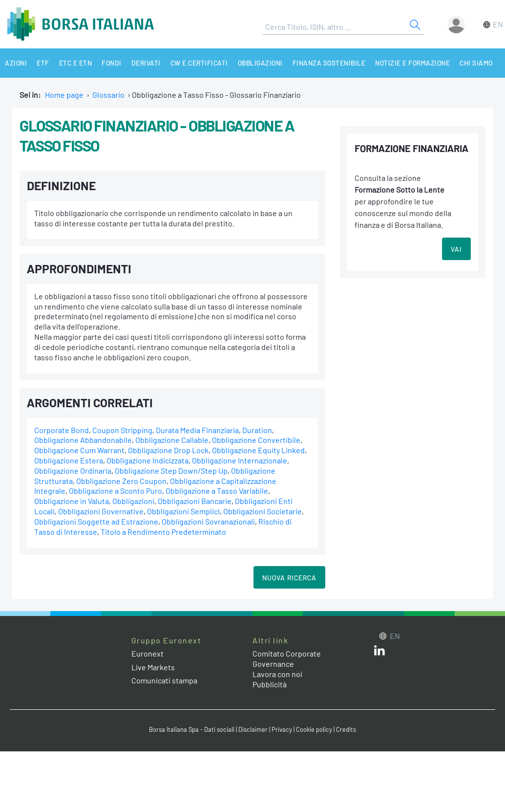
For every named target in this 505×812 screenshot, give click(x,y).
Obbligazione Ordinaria (73, 471)
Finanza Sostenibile (329, 63)
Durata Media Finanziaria (197, 430)
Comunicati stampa (164, 680)
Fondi (112, 63)
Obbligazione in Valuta (72, 501)
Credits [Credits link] (346, 729)
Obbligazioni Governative (101, 511)
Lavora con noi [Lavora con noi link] (277, 674)
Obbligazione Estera (69, 460)
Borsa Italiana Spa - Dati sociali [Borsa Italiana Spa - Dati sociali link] (192, 729)
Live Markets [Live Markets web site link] (153, 667)
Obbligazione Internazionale (240, 460)
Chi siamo (476, 63)
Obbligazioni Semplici (183, 511)
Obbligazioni (260, 63)
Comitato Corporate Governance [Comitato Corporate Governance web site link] (287, 658)
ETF (43, 63)
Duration (257, 430)
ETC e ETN (76, 63)
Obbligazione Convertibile (256, 440)
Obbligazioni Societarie (263, 511)
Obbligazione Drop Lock (168, 450)
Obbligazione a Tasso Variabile (217, 491)
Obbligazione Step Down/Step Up (171, 471)
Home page (64, 95)
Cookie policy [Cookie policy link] (314, 729)
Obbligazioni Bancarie (195, 501)
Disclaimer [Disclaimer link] (253, 729)
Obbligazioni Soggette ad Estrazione (96, 521)
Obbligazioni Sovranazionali (208, 521)
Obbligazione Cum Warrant (79, 450)
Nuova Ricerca (289, 578)
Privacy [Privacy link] (282, 729)
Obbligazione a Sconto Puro (116, 491)
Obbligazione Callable (172, 440)
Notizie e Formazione (412, 63)
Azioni (16, 63)
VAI (456, 249)
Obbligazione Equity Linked (258, 450)
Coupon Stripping (122, 430)
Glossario (108, 95)
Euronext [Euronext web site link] (147, 653)
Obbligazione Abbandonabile (83, 440)
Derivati (146, 63)
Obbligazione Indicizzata (147, 460)
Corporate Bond (62, 430)
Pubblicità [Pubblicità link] (270, 684)
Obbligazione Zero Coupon (121, 481)
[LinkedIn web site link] (379, 652)
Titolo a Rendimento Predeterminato (163, 532)
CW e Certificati (199, 63)
